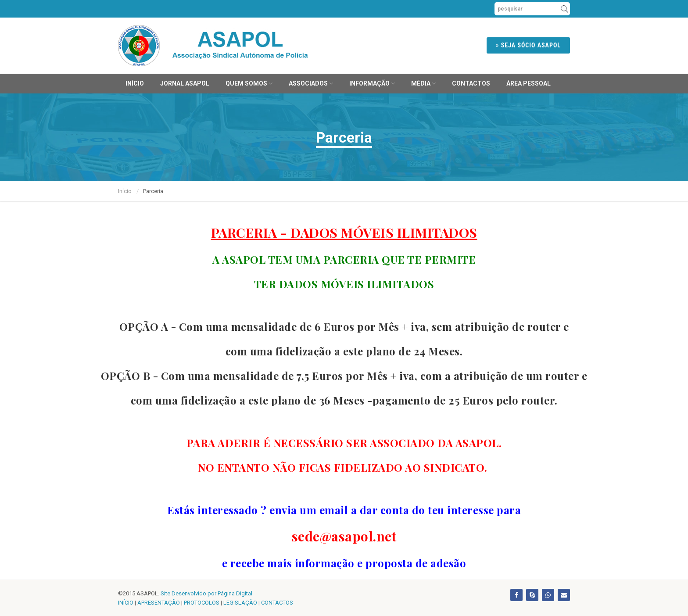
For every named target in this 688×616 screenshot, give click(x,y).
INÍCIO (126, 603)
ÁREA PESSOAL (529, 83)
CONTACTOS (277, 603)
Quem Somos (249, 83)
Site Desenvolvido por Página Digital (206, 593)
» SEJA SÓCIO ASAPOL (528, 45)
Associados (311, 83)
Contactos (471, 83)
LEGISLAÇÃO (240, 603)
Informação (372, 83)
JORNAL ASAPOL (185, 83)
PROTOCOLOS (202, 603)
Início (135, 83)
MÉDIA (423, 83)
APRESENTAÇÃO (159, 603)
